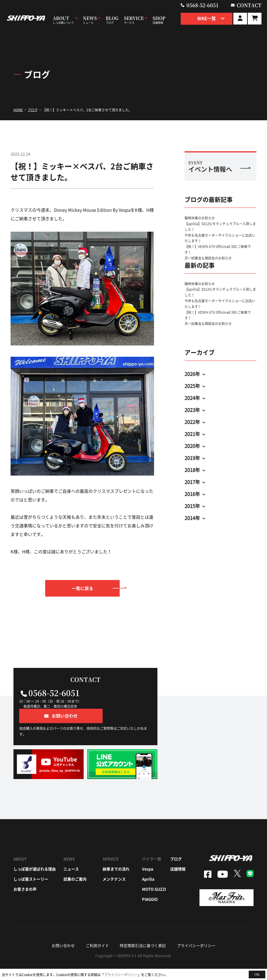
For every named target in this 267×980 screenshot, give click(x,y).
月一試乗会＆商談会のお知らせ (208, 258)
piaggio (150, 885)
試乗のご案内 (75, 865)
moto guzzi (154, 875)
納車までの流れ (116, 854)
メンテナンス (114, 865)
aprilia (148, 865)
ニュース (71, 854)
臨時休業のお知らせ (200, 218)
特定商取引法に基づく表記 (143, 931)
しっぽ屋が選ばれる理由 (35, 854)
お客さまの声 (25, 875)
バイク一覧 (152, 844)
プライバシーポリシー (196, 931)
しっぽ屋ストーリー (31, 865)
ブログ (176, 844)
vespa (148, 854)
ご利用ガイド (97, 931)
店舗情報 (178, 854)
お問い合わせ (63, 931)
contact (250, 5)
